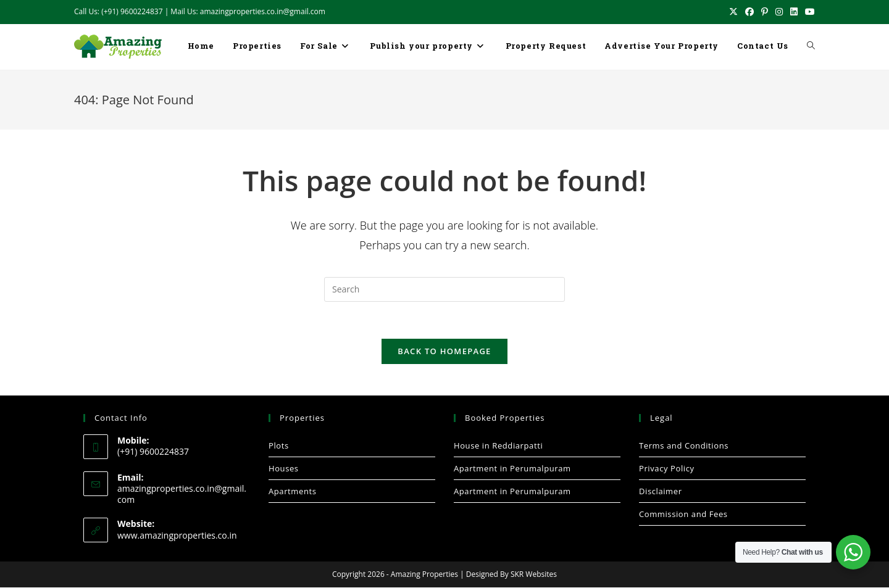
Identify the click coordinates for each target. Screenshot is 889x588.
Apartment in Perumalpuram (512, 469)
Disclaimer (661, 492)
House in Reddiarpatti (498, 446)
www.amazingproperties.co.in (177, 536)
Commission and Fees (683, 515)
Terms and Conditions (684, 446)
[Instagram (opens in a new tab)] (779, 12)
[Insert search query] (444, 289)
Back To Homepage (444, 352)
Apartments (292, 492)
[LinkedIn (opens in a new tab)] (794, 12)
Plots (279, 446)
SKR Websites (534, 575)
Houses (284, 469)
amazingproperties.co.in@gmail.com (182, 495)
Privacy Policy (667, 469)
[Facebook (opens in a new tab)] (749, 12)
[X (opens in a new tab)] (733, 12)
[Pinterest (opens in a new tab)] (765, 12)
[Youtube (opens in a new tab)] (808, 12)
